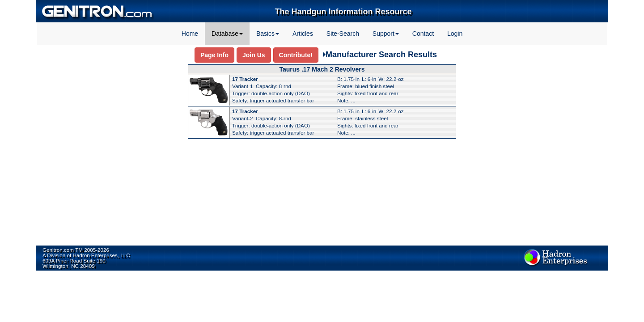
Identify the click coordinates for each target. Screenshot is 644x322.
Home (190, 34)
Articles (303, 34)
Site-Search (343, 34)
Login (455, 34)
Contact (423, 34)
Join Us (254, 55)
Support (386, 34)
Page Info (214, 55)
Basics (268, 34)
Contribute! (296, 55)
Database (227, 34)
